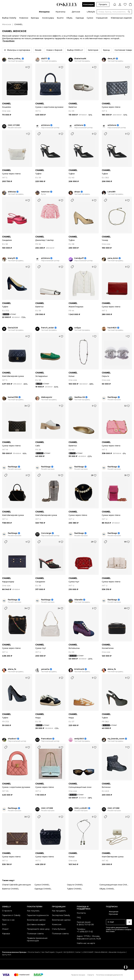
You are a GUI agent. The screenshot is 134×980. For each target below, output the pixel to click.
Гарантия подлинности (38, 915)
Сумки (90, 18)
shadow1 (12, 739)
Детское (76, 12)
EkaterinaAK (80, 59)
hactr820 (112, 328)
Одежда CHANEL (43, 889)
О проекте (7, 911)
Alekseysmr (47, 397)
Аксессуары (48, 18)
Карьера (6, 934)
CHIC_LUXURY (81, 808)
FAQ (79, 918)
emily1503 (79, 739)
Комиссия (57, 924)
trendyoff (79, 258)
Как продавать (59, 911)
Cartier (78, 952)
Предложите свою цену (38, 929)
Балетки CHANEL (11, 889)
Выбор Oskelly (9, 18)
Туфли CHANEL (74, 889)
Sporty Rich (7, 955)
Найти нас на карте (86, 943)
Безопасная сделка (36, 920)
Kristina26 (79, 669)
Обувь (69, 18)
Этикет (5, 929)
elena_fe (12, 669)
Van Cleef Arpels (48, 952)
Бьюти (60, 18)
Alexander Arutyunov (117, 952)
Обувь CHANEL (107, 889)
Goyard (59, 952)
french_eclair (48, 328)
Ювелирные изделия (121, 18)
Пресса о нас (8, 920)
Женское (7, 24)
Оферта (91, 975)
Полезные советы (35, 934)
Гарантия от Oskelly (11, 915)
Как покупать (33, 911)
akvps (77, 192)
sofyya (78, 328)
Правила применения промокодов (37, 939)
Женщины (44, 12)
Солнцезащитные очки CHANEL (115, 885)
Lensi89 (111, 192)
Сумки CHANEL (42, 885)
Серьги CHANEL (75, 885)
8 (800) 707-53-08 (85, 925)
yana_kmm (113, 258)
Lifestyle (91, 12)
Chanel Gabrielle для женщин (16, 885)
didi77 (44, 59)
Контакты (81, 913)
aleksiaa (12, 192)
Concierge (46, 533)
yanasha (45, 669)
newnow (45, 192)
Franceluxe (46, 739)
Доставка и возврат (36, 924)
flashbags (112, 397)
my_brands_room (116, 739)
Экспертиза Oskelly (61, 915)
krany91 (12, 258)
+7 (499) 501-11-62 (85, 932)
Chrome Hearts (34, 952)
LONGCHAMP (88, 952)
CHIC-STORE (14, 125)
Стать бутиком (59, 929)
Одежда (80, 18)
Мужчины (60, 12)
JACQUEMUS (69, 952)
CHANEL (7, 104)
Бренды (35, 18)
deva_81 (111, 59)
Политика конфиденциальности (109, 975)
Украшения (102, 18)
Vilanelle (78, 600)
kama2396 (13, 397)
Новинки (24, 18)
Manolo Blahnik (101, 952)
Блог (4, 924)
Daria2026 (13, 328)
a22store (45, 125)
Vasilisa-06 (80, 397)
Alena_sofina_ (15, 59)
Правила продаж (78, 975)
